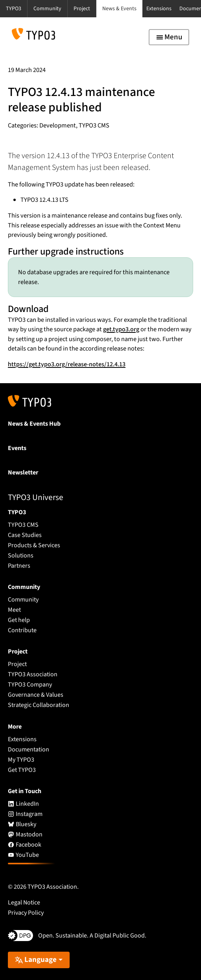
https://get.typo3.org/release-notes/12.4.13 (67, 364)
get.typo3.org (121, 329)
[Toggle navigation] (169, 37)
